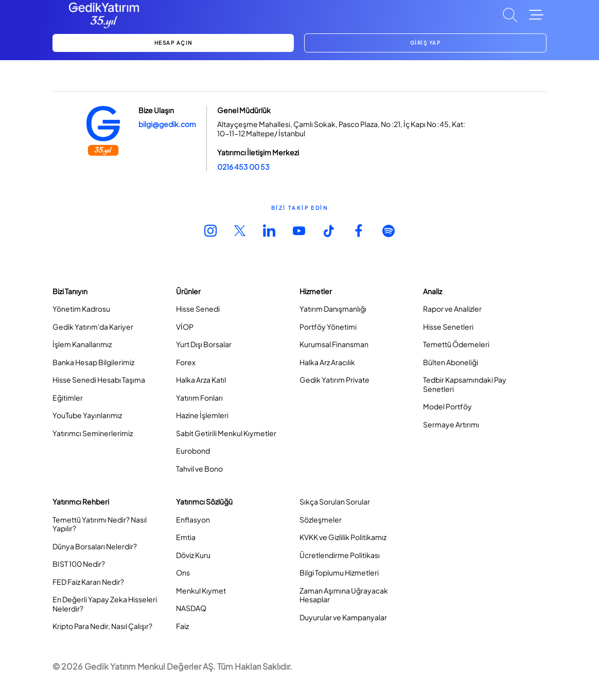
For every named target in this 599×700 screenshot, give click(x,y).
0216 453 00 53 (243, 167)
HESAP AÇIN (173, 43)
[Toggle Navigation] (536, 15)
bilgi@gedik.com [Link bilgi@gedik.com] (167, 124)
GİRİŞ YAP (426, 43)
